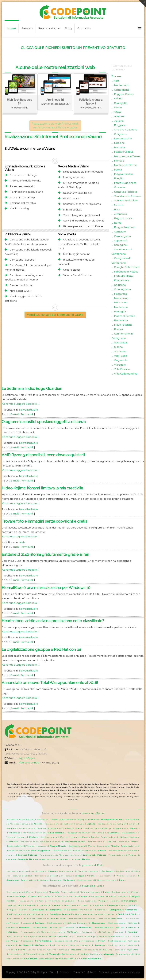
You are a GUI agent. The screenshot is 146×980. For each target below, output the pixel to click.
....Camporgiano (121, 236)
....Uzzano (118, 205)
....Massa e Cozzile (123, 152)
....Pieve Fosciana (122, 325)
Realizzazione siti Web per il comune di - (33, 819)
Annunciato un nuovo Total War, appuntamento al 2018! (50, 683)
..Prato (115, 81)
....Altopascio (119, 214)
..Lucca (116, 209)
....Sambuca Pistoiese (124, 192)
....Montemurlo (120, 85)
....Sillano (117, 347)
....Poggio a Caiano (123, 94)
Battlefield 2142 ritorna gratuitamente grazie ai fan (45, 554)
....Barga (117, 223)
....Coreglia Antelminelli (126, 267)
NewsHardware (29, 410)
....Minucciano (120, 298)
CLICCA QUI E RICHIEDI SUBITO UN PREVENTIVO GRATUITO (73, 48)
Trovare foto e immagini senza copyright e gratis (44, 521)
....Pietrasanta (120, 320)
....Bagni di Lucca (122, 218)
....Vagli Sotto (119, 356)
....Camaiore (119, 232)
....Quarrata (118, 187)
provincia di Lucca (93, 886)
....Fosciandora (120, 280)
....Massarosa (119, 294)
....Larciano (118, 143)
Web (22, 542)
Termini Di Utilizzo (85, 972)
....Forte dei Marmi (123, 276)
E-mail (15, 414)
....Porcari (117, 329)
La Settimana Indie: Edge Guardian (32, 389)
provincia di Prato (93, 865)
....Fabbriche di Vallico (125, 272)
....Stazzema (119, 351)
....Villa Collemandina (125, 374)
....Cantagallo (119, 103)
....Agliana (118, 121)
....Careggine (119, 245)
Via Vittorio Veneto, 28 (33, 749)
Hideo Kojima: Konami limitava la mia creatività (42, 488)
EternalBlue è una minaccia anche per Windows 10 (46, 588)
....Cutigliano (119, 134)
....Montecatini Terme (124, 165)
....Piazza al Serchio (123, 316)
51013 (8, 754)
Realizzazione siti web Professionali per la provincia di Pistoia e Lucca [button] (55, 126)
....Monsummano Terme (126, 156)
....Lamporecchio (122, 139)
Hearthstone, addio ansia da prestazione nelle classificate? (53, 621)
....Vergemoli (119, 360)
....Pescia (117, 170)
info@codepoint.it (29, 763)
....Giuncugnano (121, 289)
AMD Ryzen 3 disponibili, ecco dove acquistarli (43, 455)
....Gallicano (119, 285)
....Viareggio (119, 365)
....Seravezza (119, 343)
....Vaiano (117, 99)
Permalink (27, 414)
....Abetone (118, 116)
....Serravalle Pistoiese (125, 201)
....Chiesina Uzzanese (124, 130)
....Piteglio (117, 178)
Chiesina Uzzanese (24, 754)
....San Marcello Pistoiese (127, 196)
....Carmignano (120, 90)
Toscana (117, 76)
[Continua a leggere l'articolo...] (21, 404)
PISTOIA (42, 754)
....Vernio (117, 107)
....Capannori (119, 241)
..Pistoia (116, 112)
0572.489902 (27, 758)
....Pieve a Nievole (122, 174)
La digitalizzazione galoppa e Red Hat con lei (41, 649)
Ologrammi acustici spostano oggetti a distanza (44, 422)
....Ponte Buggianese (124, 183)
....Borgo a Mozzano (123, 227)
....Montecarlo (120, 307)
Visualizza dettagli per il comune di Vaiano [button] (55, 315)
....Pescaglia (119, 311)
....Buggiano (119, 125)
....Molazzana (120, 303)
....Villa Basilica (121, 369)
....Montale (118, 161)
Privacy (64, 972)
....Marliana (118, 147)
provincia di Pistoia (93, 813)
